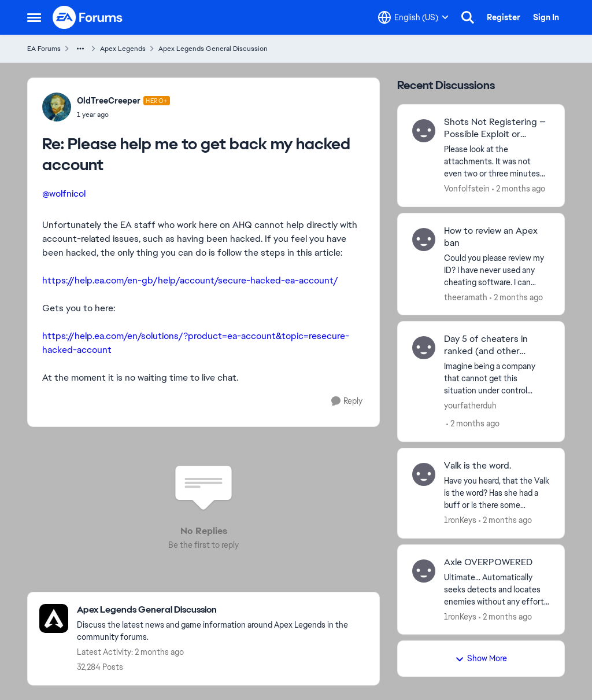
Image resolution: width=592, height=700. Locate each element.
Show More (481, 658)
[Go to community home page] (88, 17)
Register (504, 17)
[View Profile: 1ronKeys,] (424, 474)
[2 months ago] (519, 189)
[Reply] (347, 401)
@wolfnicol (64, 194)
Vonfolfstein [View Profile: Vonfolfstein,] (467, 189)
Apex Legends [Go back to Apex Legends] (123, 49)
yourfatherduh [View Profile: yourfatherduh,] (470, 406)
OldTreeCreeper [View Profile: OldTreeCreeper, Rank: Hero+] (109, 101)
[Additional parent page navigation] (80, 49)
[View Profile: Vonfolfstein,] (424, 131)
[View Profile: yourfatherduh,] (424, 348)
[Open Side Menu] (34, 17)
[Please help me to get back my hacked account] (123, 115)
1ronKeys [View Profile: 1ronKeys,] (460, 520)
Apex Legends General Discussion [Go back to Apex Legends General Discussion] (213, 49)
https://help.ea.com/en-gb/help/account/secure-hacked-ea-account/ (190, 280)
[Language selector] (413, 17)
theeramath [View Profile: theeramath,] (466, 297)
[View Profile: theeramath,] (424, 240)
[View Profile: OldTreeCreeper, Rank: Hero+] (57, 107)
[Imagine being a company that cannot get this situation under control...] (497, 379)
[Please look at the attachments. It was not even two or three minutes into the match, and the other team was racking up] (497, 162)
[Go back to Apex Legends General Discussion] (222, 610)
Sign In (546, 17)
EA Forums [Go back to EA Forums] (44, 49)
